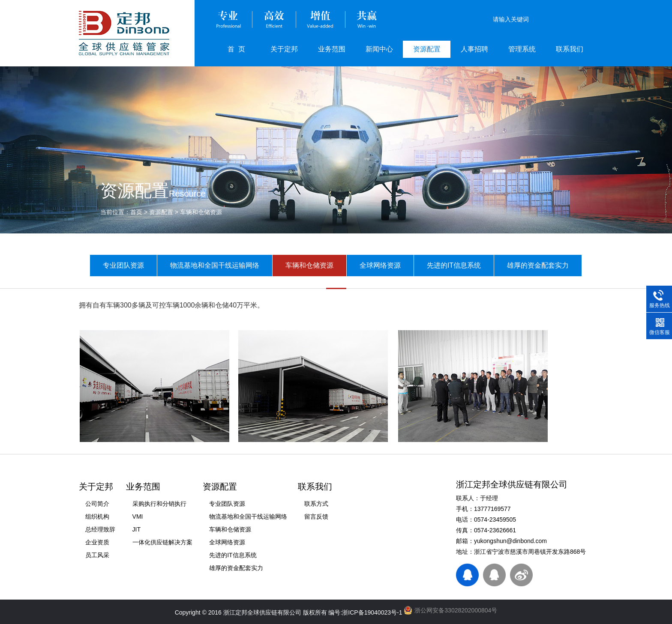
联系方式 (316, 504)
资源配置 (427, 49)
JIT (136, 529)
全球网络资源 (380, 265)
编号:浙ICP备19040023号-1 (365, 612)
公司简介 (97, 504)
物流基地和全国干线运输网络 (215, 265)
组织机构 (97, 517)
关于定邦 (284, 49)
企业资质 (97, 542)
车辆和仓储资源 (201, 212)
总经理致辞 (100, 529)
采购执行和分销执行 (159, 504)
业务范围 (332, 49)
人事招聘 (474, 49)
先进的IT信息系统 (454, 265)
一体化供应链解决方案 (162, 542)
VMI (138, 517)
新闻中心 (379, 49)
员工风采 (97, 555)
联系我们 (570, 49)
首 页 (236, 49)
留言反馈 (316, 517)
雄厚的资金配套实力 (538, 265)
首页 (136, 212)
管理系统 (522, 49)
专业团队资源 (123, 265)
